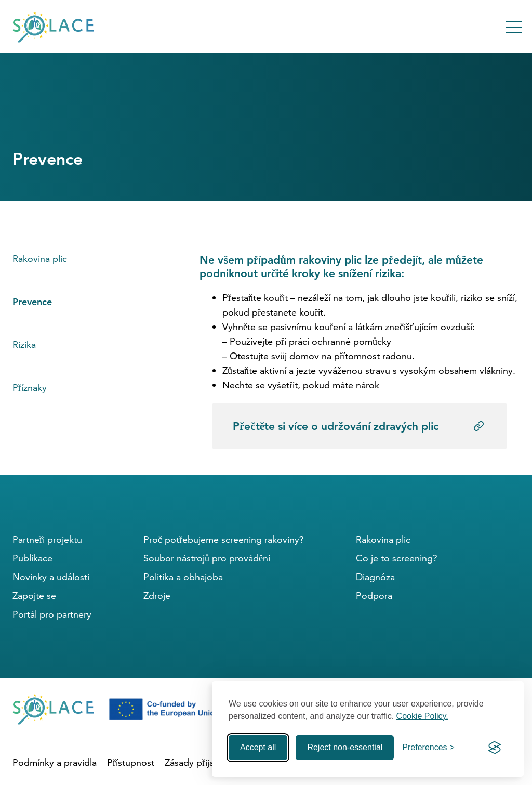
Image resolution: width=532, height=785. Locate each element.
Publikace (32, 558)
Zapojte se (34, 596)
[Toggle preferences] (428, 748)
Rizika (24, 344)
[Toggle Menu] (514, 27)
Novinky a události (51, 577)
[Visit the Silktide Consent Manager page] (495, 748)
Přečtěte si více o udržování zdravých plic (336, 426)
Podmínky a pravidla (55, 762)
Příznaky (30, 388)
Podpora (374, 596)
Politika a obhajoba (183, 577)
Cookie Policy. (422, 716)
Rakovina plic (40, 259)
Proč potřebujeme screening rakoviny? (224, 539)
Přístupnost (131, 762)
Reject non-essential (345, 747)
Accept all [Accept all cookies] (258, 747)
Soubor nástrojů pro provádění (207, 558)
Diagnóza (375, 577)
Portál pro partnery (52, 614)
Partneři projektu (47, 539)
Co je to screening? (397, 558)
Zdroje (157, 596)
